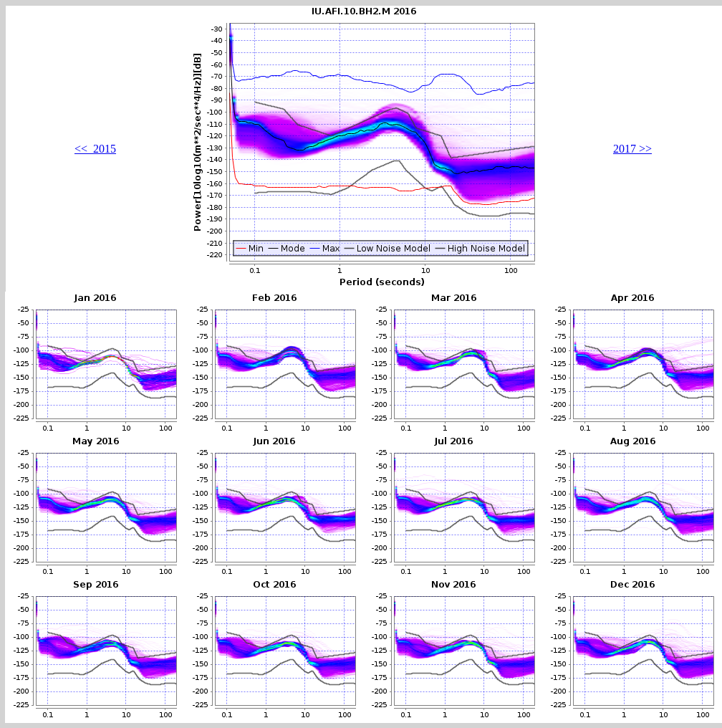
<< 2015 (95, 149)
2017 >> (632, 149)
